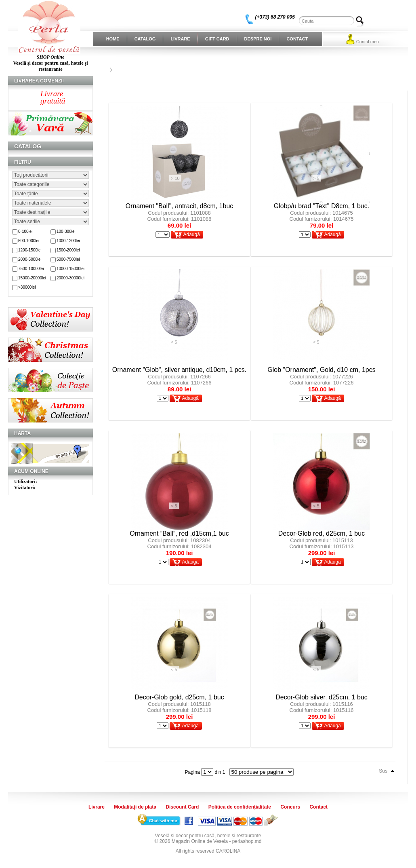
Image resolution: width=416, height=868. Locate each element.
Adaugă (191, 234)
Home (113, 39)
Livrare (180, 39)
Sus (383, 771)
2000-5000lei (30, 259)
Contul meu (368, 42)
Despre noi (258, 39)
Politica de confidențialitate (240, 807)
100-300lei (66, 231)
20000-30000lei (70, 278)
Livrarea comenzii (39, 81)
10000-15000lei (70, 269)
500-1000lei (29, 241)
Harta (22, 433)
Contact (297, 39)
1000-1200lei (68, 241)
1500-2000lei (68, 250)
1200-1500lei (30, 250)
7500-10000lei (31, 269)
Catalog (145, 39)
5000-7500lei (68, 259)
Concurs (290, 807)
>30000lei (27, 287)
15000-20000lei (32, 278)
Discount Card (182, 807)
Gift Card (217, 39)
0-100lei (25, 231)
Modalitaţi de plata (135, 807)
